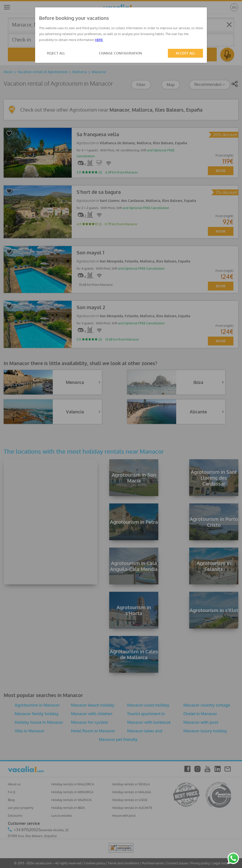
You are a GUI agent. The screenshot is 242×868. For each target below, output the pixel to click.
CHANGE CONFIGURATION (121, 53)
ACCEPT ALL (185, 53)
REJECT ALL (56, 53)
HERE (99, 40)
